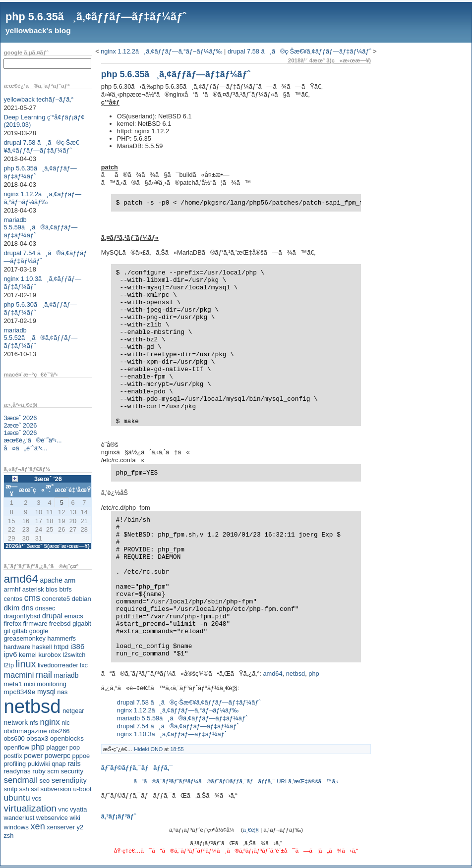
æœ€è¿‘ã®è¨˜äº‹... (32, 440)
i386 (78, 646)
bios (52, 589)
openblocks (67, 738)
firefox (12, 624)
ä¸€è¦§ (251, 830)
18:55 (177, 749)
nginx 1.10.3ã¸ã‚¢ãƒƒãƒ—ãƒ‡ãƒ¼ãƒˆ (172, 734)
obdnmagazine (25, 731)
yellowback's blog (38, 30)
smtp (10, 789)
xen (37, 826)
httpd (61, 647)
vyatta (78, 809)
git (7, 631)
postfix (13, 756)
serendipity (69, 780)
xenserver (61, 827)
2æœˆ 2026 (20, 425)
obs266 (59, 731)
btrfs (66, 589)
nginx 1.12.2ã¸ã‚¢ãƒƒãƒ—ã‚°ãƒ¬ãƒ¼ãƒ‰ (42, 198)
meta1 (13, 684)
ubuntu (17, 798)
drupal (52, 616)
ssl (35, 789)
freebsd (60, 624)
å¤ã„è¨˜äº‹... (25, 448)
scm (53, 771)
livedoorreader (58, 665)
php (38, 747)
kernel (28, 655)
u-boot (83, 789)
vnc (63, 809)
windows (16, 827)
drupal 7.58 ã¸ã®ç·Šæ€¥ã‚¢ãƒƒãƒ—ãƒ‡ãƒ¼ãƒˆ (41, 146)
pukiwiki (39, 764)
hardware (17, 647)
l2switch (74, 655)
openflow (16, 747)
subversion (56, 789)
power (33, 756)
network (16, 722)
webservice (52, 818)
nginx (50, 722)
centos (13, 599)
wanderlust (19, 818)
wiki (75, 818)
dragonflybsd (22, 616)
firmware (35, 624)
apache (51, 580)
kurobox (50, 655)
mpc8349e (19, 692)
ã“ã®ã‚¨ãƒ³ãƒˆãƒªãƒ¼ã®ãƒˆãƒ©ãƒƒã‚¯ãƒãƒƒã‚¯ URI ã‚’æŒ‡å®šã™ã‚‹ (236, 781)
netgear (73, 711)
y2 (80, 827)
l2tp (9, 665)
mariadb (66, 675)
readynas (17, 771)
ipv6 (10, 654)
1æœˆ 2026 (20, 433)
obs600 (14, 738)
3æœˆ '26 (48, 479)
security (72, 771)
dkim (11, 608)
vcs (36, 798)
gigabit (82, 624)
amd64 (21, 579)
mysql (46, 692)
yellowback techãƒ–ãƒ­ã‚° (38, 99)
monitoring (52, 684)
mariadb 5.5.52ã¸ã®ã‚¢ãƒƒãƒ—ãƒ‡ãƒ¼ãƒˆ (40, 338)
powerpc (58, 756)
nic (65, 723)
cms (32, 598)
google (39, 631)
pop (75, 747)
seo (45, 781)
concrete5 (56, 599)
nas (62, 692)
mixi (29, 684)
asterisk (33, 589)
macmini (19, 675)
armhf (12, 589)
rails (74, 763)
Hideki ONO (148, 749)
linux (26, 664)
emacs (74, 616)
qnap (59, 764)
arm (70, 580)
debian (82, 599)
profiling (15, 764)
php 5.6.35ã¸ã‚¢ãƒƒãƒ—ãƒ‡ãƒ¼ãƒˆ (96, 17)
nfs (34, 723)
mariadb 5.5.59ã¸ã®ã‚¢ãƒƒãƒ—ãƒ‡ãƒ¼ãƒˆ (40, 227)
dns (27, 608)
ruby (39, 771)
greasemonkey (25, 638)
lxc (84, 665)
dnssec (45, 608)
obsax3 (37, 738)
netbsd (32, 706)
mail (44, 675)
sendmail (21, 780)
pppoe (81, 756)
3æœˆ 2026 (20, 418)
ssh (24, 789)
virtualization (30, 808)
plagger (57, 747)
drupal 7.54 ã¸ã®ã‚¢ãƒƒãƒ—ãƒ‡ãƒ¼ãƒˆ (178, 726)
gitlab (20, 631)
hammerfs (62, 638)
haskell (42, 647)
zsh (8, 836)
